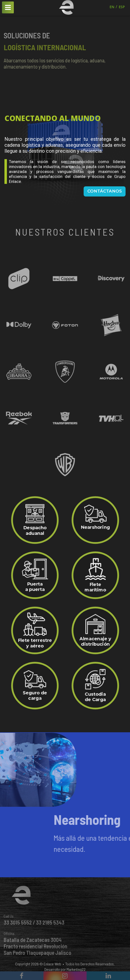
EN (112, 7)
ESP (122, 7)
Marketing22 (76, 969)
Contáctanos (105, 191)
